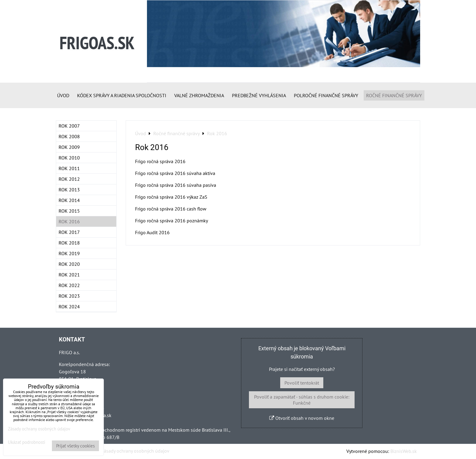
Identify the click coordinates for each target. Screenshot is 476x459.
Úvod (63, 95)
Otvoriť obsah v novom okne (302, 418)
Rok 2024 (69, 307)
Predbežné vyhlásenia (259, 95)
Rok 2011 (69, 168)
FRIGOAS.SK (97, 43)
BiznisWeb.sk (404, 451)
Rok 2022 (69, 285)
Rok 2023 (69, 296)
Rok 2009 (69, 147)
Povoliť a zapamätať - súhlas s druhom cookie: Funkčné (302, 400)
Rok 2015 (69, 211)
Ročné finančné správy (394, 95)
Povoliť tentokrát (302, 383)
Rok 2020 (69, 264)
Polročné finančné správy (326, 95)
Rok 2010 (69, 158)
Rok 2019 (69, 253)
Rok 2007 (69, 126)
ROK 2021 (69, 275)
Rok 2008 (69, 136)
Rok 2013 (69, 190)
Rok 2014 (69, 200)
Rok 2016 (69, 221)
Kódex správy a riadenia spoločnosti (122, 95)
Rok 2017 (69, 232)
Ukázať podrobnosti (27, 442)
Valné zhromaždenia (199, 95)
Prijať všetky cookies (75, 446)
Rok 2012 (69, 179)
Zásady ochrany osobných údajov (135, 451)
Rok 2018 (69, 243)
